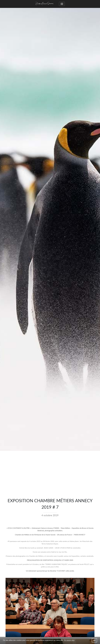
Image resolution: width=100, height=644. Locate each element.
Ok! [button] (94, 640)
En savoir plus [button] (69, 640)
